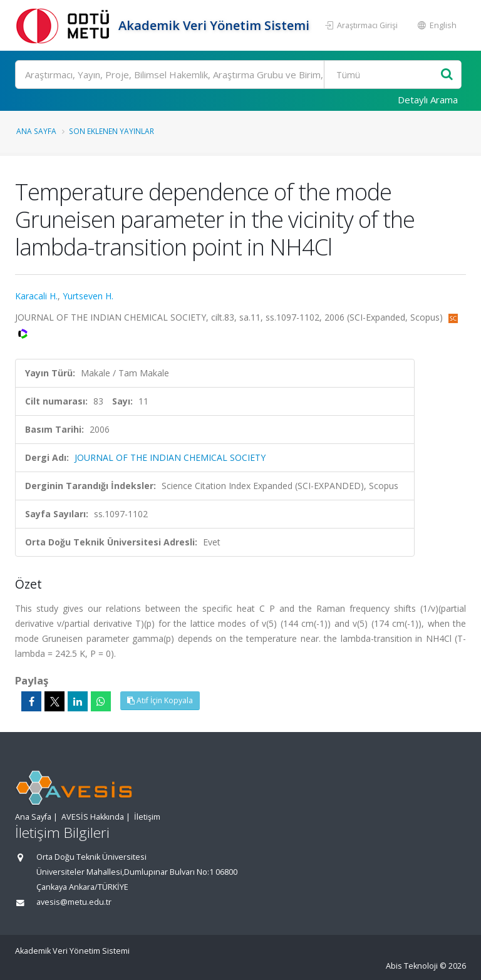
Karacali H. (36, 296)
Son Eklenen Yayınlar (111, 131)
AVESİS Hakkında (93, 817)
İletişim (147, 817)
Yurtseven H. (88, 296)
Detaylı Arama (428, 100)
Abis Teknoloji (412, 966)
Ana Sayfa (36, 131)
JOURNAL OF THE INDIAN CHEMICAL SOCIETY (170, 457)
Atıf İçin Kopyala (160, 700)
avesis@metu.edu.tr (74, 902)
